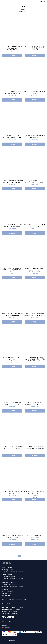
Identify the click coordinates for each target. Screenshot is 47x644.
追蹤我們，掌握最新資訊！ (14, 610)
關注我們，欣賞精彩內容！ (13, 613)
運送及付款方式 (9, 625)
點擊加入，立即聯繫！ (19, 608)
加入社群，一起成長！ (13, 611)
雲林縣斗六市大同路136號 (17, 579)
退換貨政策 (8, 627)
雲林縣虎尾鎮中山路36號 (17, 586)
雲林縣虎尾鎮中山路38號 (17, 571)
